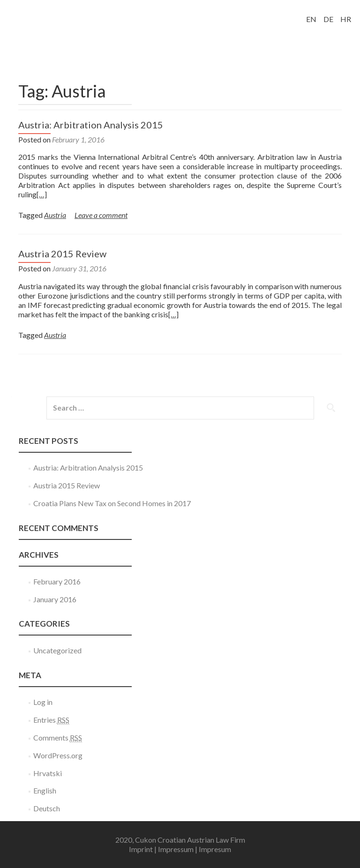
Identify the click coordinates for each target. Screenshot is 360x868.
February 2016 (57, 581)
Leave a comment (101, 215)
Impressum (176, 849)
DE (328, 19)
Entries (51, 720)
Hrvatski (48, 773)
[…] (42, 194)
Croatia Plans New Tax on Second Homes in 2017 (112, 503)
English (45, 790)
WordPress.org (58, 755)
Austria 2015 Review (62, 254)
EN (311, 19)
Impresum (215, 849)
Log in (43, 702)
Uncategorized (57, 650)
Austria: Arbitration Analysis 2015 (91, 125)
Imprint (141, 849)
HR (346, 19)
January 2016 (55, 599)
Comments (58, 738)
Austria (55, 215)
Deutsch (47, 808)
